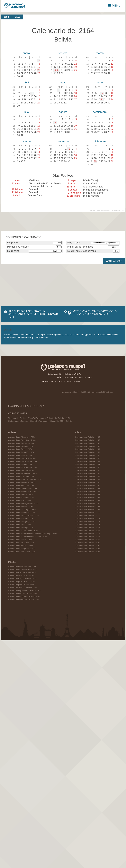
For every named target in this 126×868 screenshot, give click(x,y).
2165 (18, 17)
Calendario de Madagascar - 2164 (23, 503)
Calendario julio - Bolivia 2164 (21, 585)
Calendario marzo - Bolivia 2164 (22, 572)
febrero (63, 53)
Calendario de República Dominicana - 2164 (28, 537)
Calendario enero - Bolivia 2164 (22, 566)
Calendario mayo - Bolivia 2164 (22, 578)
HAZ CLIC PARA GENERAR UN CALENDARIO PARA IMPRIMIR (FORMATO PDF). (34, 314)
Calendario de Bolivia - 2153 (87, 461)
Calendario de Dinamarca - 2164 (22, 467)
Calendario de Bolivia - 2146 (87, 440)
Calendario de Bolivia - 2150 (87, 452)
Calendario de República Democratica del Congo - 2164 (33, 534)
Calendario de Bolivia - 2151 (87, 455)
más (59, 378)
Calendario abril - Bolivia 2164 (21, 575)
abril (26, 82)
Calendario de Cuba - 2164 (20, 464)
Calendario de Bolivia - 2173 (87, 522)
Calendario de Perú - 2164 (20, 525)
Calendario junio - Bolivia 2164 (21, 581)
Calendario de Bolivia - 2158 (87, 476)
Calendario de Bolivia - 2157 (87, 473)
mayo (63, 82)
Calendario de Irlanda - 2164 (21, 494)
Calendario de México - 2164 (21, 506)
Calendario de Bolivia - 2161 (87, 485)
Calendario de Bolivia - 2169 (87, 510)
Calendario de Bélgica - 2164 (21, 443)
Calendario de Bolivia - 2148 (87, 446)
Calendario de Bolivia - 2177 (87, 534)
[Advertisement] (32, 285)
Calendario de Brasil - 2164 (20, 449)
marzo (100, 53)
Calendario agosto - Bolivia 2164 (22, 587)
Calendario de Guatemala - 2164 (22, 488)
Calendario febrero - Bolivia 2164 (23, 569)
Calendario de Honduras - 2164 (22, 491)
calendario (55, 374)
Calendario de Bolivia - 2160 (87, 482)
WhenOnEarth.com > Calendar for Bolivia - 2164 (49, 418)
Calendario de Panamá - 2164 (21, 519)
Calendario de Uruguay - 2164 (21, 549)
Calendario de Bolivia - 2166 (87, 501)
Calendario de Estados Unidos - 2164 (25, 479)
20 (55, 70)
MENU (114, 6)
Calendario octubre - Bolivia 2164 (23, 594)
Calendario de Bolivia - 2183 (87, 552)
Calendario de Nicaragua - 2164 (22, 510)
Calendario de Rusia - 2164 (20, 540)
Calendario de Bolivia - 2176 (87, 531)
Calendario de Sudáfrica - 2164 (22, 543)
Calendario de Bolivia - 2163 (87, 491)
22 (39, 70)
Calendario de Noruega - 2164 (21, 513)
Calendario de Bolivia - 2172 (87, 519)
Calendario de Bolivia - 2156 (87, 470)
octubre (26, 141)
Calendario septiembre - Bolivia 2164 (24, 590)
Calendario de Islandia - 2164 (21, 497)
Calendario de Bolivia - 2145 (87, 437)
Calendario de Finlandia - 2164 (22, 482)
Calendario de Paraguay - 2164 (22, 522)
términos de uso (52, 381)
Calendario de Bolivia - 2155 (87, 467)
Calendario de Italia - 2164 (20, 501)
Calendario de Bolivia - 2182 (87, 549)
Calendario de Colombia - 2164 (22, 458)
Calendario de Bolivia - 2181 (87, 546)
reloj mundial (73, 374)
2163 (6, 17)
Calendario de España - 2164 (21, 476)
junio (100, 82)
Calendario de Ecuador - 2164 (21, 470)
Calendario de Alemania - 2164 (22, 437)
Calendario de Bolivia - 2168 (87, 506)
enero (26, 53)
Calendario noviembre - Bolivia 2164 (24, 597)
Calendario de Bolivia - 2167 (87, 503)
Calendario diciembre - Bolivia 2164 (24, 600)
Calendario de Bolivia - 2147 (87, 443)
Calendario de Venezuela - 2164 (22, 552)
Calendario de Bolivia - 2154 (87, 464)
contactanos (72, 381)
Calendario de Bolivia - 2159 (87, 479)
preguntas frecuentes (78, 378)
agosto (63, 112)
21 (59, 70)
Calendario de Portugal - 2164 (21, 528)
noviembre (63, 141)
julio (26, 112)
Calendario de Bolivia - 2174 (87, 525)
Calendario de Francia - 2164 (21, 485)
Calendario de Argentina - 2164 (22, 440)
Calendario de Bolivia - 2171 (87, 516)
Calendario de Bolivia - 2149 (87, 449)
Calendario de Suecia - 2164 (21, 546)
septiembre (100, 112)
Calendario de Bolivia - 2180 (87, 543)
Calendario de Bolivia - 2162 (87, 488)
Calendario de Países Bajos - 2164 (23, 516)
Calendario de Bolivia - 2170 (87, 513)
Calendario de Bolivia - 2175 (87, 528)
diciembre (100, 141)
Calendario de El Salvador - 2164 (23, 473)
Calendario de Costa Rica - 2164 (22, 461)
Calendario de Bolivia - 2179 (87, 540)
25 (95, 161)
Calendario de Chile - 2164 (20, 455)
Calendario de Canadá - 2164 (21, 452)
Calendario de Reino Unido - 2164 (23, 531)
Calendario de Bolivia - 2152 (87, 458)
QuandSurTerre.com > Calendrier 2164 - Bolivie (51, 421)
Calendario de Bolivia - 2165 (87, 497)
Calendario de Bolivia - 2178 (87, 537)
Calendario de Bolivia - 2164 (21, 446)
